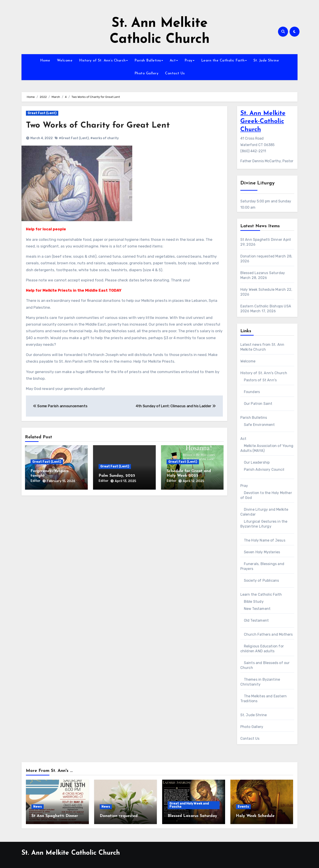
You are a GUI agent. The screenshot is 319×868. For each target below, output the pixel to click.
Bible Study (254, 602)
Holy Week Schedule (258, 290)
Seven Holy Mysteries (262, 552)
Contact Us (175, 73)
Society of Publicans (262, 580)
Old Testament (256, 620)
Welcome (65, 61)
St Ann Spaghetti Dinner (261, 240)
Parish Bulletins (148, 61)
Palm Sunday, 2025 (117, 476)
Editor (36, 481)
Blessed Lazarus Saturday (263, 273)
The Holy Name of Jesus (265, 540)
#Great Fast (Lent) (74, 138)
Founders (252, 392)
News (38, 807)
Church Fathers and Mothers (268, 634)
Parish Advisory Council (264, 470)
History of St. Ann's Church (264, 373)
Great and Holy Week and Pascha (189, 805)
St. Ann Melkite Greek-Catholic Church (263, 122)
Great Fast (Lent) (42, 113)
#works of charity (105, 138)
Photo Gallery (147, 73)
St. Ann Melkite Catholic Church (71, 853)
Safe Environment (259, 425)
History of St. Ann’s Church (102, 61)
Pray (189, 61)
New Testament (257, 609)
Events (243, 807)
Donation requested (258, 256)
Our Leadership (257, 462)
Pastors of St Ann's (260, 380)
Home (45, 61)
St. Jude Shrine (266, 61)
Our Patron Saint (258, 404)
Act (173, 61)
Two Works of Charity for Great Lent (99, 126)
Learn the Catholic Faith (223, 61)
